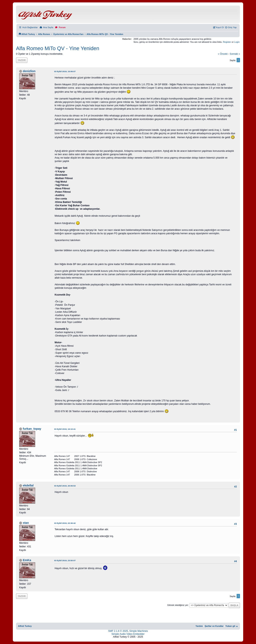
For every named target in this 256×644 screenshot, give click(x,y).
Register (227, 42)
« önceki (223, 54)
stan (26, 523)
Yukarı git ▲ (232, 626)
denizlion (29, 71)
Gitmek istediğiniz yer (178, 605)
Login (237, 42)
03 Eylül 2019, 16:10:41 (65, 429)
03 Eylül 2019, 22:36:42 (65, 523)
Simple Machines (139, 631)
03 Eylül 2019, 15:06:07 (65, 71)
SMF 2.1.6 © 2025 (118, 631)
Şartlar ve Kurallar (214, 626)
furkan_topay (32, 429)
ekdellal (28, 485)
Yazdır (22, 60)
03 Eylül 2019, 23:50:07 (65, 560)
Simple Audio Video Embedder (128, 634)
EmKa (27, 560)
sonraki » (235, 54)
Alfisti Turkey (25, 626)
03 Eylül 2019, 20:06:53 (65, 486)
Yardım (199, 626)
